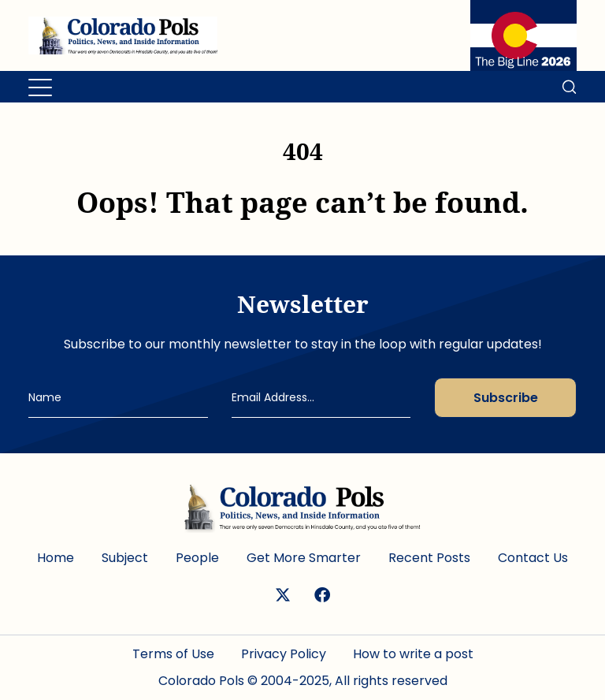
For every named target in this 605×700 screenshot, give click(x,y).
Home (56, 558)
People (197, 558)
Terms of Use (173, 654)
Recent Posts (429, 558)
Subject (125, 558)
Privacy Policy (284, 654)
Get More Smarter (304, 558)
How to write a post (413, 654)
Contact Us (533, 558)
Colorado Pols (201, 681)
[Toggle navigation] (41, 87)
